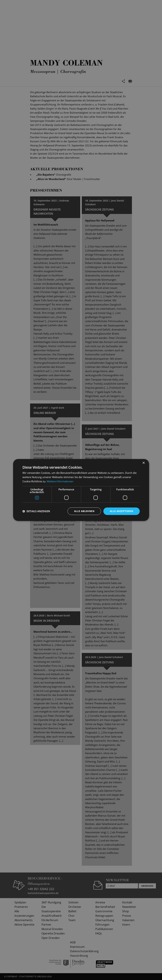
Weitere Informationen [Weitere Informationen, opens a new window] (60, 481)
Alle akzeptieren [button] (121, 511)
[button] (36, 511)
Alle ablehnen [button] (84, 511)
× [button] (144, 463)
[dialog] (81, 490)
